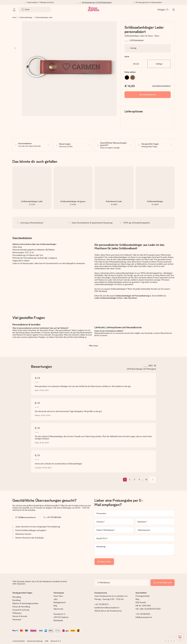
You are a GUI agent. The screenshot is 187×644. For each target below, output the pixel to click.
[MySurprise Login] (163, 10)
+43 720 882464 (143, 613)
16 (146, 479)
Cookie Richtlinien (19, 640)
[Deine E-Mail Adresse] (114, 529)
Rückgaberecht (60, 601)
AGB (47, 640)
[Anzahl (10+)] (135, 537)
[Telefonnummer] (155, 529)
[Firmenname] (135, 512)
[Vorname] (114, 521)
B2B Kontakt (141, 601)
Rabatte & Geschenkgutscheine (25, 602)
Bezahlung (17, 599)
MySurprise (17, 612)
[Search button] (23, 10)
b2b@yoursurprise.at (27, 516)
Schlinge (159, 64)
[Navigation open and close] (14, 10)
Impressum (17, 619)
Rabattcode (58, 608)
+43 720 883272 (102, 603)
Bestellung (17, 596)
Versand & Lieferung (21, 609)
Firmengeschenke (143, 595)
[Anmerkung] (135, 549)
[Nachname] (155, 521)
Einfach (136, 64)
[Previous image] (15, 48)
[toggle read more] (94, 345)
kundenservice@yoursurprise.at (107, 607)
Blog (55, 605)
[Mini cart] (172, 10)
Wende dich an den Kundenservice (108, 610)
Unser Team (58, 595)
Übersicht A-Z (56, 640)
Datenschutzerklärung (35, 640)
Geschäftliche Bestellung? (161, 86)
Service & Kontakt (20, 615)
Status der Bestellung (21, 606)
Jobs (55, 598)
